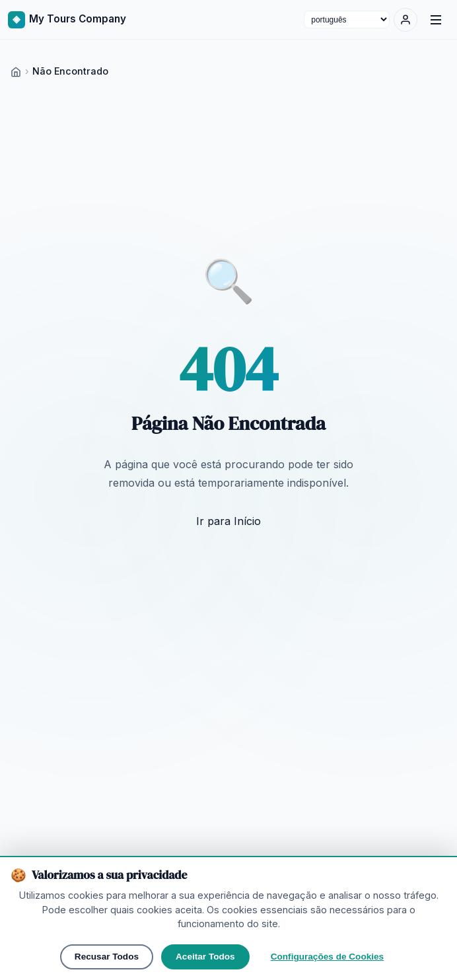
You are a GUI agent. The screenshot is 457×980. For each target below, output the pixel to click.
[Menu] (436, 20)
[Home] (16, 71)
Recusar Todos (107, 957)
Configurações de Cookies (327, 957)
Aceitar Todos (205, 957)
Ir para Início (228, 521)
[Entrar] (405, 20)
